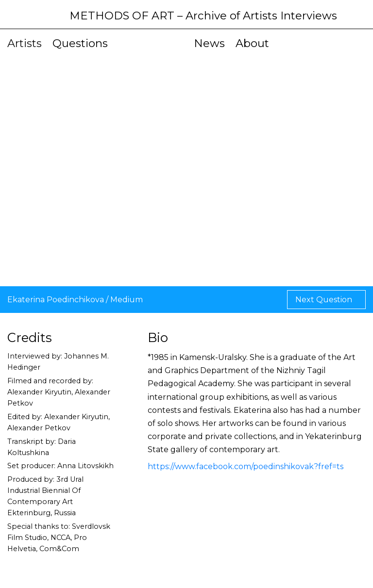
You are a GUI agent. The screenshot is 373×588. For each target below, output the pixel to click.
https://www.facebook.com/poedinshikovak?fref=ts (246, 466)
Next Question (325, 300)
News (209, 43)
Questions (80, 43)
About (252, 43)
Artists (25, 43)
